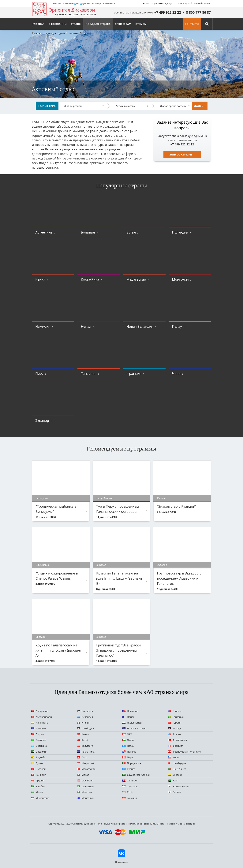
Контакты (192, 24)
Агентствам (123, 24)
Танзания (89, 373)
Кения (40, 279)
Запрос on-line (181, 154)
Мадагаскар (136, 279)
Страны (76, 24)
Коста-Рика (90, 279)
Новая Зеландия (140, 326)
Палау (177, 326)
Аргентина (44, 232)
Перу (39, 373)
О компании (58, 24)
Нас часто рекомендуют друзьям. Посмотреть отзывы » (84, 3)
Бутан (131, 232)
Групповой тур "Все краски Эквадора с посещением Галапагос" (118, 650)
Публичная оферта (115, 824)
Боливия (88, 232)
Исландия (180, 232)
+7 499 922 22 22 (168, 12)
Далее (198, 106)
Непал (86, 326)
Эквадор (42, 421)
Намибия (43, 326)
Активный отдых (79, 33)
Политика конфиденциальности (146, 824)
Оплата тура (183, 3)
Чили (176, 373)
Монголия (180, 279)
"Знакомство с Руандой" (177, 506)
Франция (134, 373)
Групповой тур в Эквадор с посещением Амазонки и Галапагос (179, 578)
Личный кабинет (202, 3)
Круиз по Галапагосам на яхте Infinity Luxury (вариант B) (119, 578)
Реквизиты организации (181, 824)
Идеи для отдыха (55, 33)
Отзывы (141, 24)
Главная (37, 33)
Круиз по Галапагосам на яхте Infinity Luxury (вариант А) (58, 650)
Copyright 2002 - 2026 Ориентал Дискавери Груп (75, 824)
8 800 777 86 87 (198, 12)
